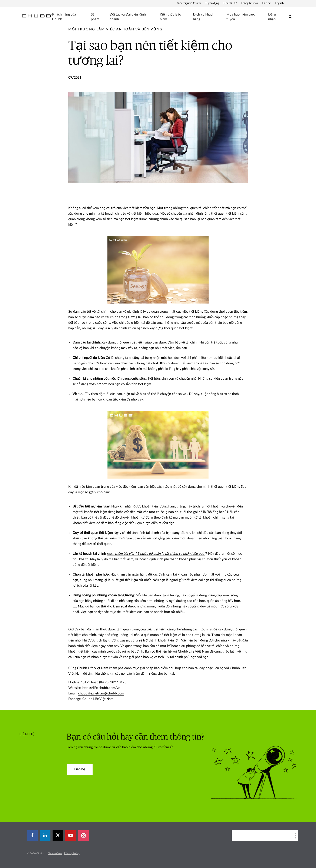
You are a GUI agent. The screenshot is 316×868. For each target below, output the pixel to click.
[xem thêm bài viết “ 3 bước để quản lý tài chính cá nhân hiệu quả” (156, 554)
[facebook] (32, 836)
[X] (58, 836)
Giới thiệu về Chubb (189, 3)
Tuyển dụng (212, 3)
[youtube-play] (71, 836)
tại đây (200, 668)
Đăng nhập (272, 17)
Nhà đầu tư (230, 3)
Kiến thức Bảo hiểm (170, 17)
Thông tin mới (249, 3)
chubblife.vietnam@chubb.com (101, 693)
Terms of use (55, 853)
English (279, 3)
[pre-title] (115, 29)
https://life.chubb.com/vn (101, 688)
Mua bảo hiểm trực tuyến (241, 17)
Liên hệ (266, 3)
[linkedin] (45, 836)
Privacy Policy (72, 853)
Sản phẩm (95, 17)
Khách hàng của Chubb (64, 17)
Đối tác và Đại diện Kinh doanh (128, 17)
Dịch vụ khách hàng (204, 17)
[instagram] (83, 836)
